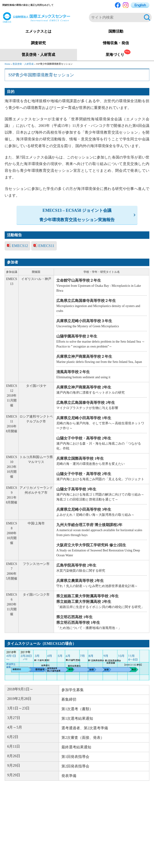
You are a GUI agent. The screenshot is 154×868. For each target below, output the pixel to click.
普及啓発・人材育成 (23, 64)
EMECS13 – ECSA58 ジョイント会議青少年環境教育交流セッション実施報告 (77, 215)
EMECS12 (20, 246)
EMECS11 (46, 246)
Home (7, 64)
